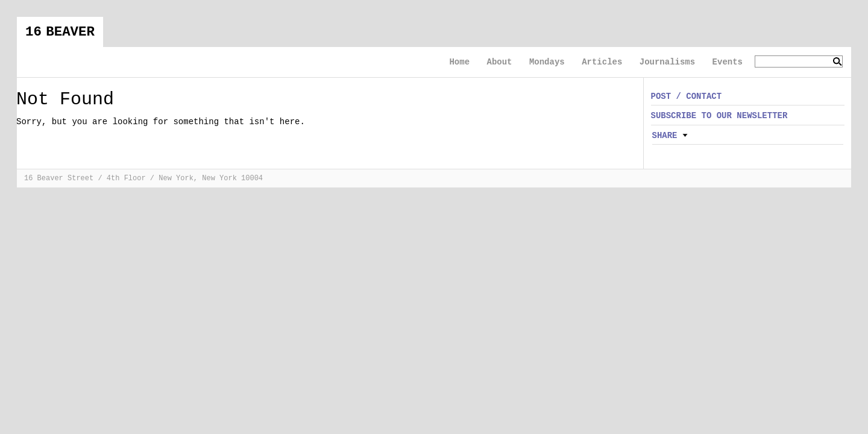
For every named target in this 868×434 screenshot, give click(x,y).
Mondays (547, 62)
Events (728, 62)
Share (665, 136)
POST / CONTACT (687, 96)
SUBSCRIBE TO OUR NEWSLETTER (719, 116)
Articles (602, 62)
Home (459, 62)
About (499, 62)
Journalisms (667, 62)
